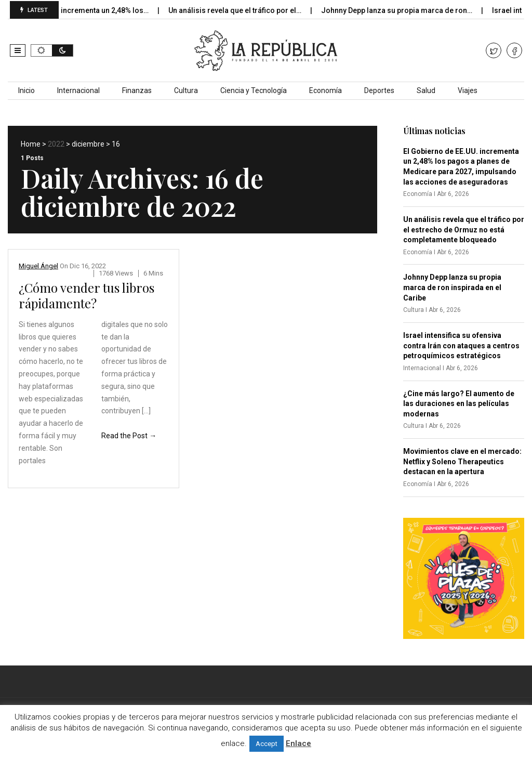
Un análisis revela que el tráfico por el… (240, 10)
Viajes (468, 90)
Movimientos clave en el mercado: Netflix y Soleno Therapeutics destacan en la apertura (462, 461)
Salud (426, 90)
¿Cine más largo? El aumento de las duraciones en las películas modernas (459, 404)
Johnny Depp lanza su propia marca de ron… (402, 10)
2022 (56, 144)
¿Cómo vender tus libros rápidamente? (87, 295)
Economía (325, 90)
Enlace (298, 743)
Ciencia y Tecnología (254, 90)
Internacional (78, 90)
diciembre (88, 144)
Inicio (26, 90)
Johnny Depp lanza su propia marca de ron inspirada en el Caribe (452, 287)
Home (31, 144)
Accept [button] (267, 744)
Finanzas (137, 90)
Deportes (379, 90)
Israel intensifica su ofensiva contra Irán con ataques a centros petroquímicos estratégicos (461, 345)
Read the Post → (129, 436)
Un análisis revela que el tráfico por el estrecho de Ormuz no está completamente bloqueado (464, 230)
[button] (18, 50)
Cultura (186, 90)
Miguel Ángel (38, 266)
